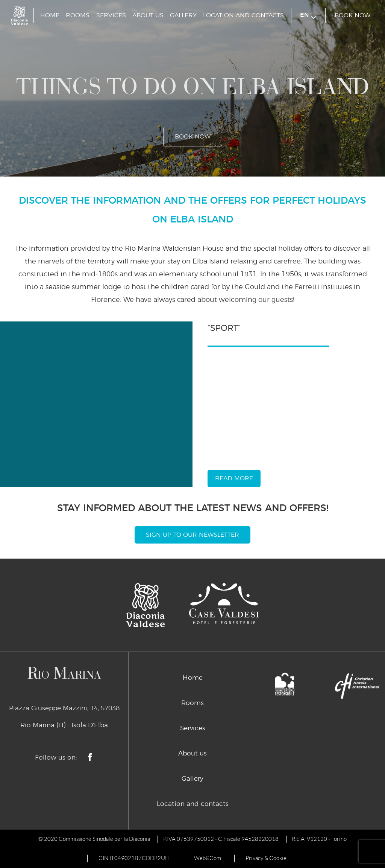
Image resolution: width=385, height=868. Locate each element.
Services (111, 15)
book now (352, 15)
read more (234, 478)
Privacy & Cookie (266, 858)
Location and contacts (243, 15)
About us (148, 15)
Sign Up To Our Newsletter (192, 535)
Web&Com (208, 858)
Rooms (78, 15)
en (308, 16)
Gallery (183, 15)
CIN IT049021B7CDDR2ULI (134, 858)
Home (50, 15)
